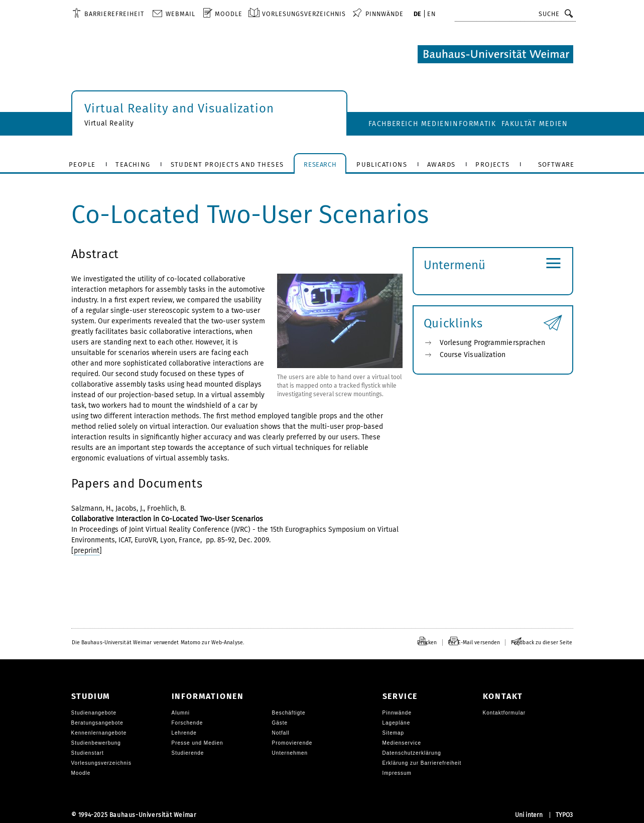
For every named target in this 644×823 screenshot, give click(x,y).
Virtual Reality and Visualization (179, 108)
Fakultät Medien (535, 124)
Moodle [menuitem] (229, 14)
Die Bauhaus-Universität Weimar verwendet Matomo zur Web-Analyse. (158, 642)
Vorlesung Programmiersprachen (493, 343)
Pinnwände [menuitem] (384, 14)
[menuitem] (108, 14)
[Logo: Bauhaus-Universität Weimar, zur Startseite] (495, 54)
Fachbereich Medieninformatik (432, 124)
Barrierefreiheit (114, 14)
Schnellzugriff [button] (486, 14)
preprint (87, 551)
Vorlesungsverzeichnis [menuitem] (304, 14)
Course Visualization (473, 355)
